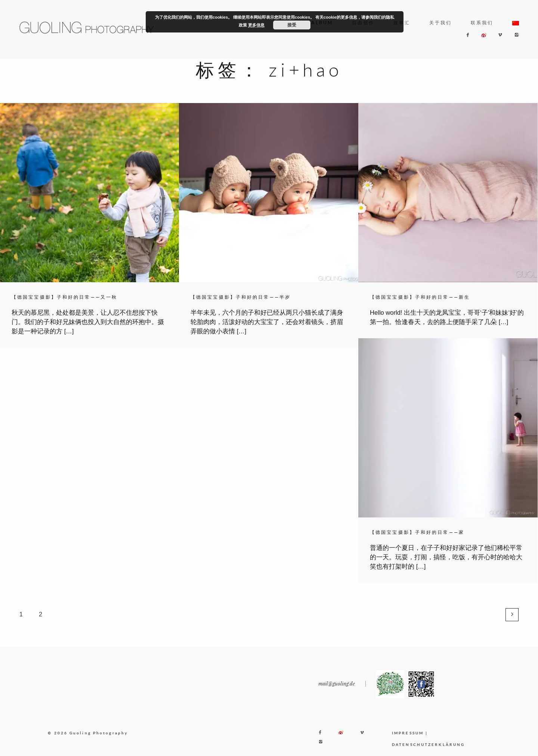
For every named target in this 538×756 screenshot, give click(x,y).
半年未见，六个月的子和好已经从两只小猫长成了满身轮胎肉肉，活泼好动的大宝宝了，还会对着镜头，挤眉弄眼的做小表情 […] (267, 322)
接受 (292, 25)
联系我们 (482, 23)
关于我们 (440, 23)
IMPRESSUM (408, 740)
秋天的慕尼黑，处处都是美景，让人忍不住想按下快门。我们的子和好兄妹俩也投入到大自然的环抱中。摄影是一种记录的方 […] (88, 322)
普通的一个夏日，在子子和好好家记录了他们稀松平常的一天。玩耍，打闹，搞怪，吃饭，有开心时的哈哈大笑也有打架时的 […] (446, 557)
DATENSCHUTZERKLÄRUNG (428, 752)
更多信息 (256, 25)
